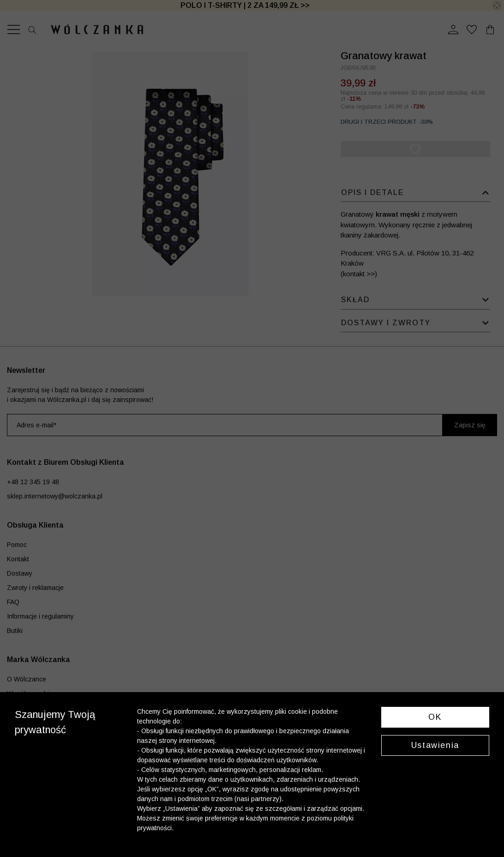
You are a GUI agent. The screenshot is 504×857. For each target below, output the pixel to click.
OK (435, 717)
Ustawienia (435, 745)
